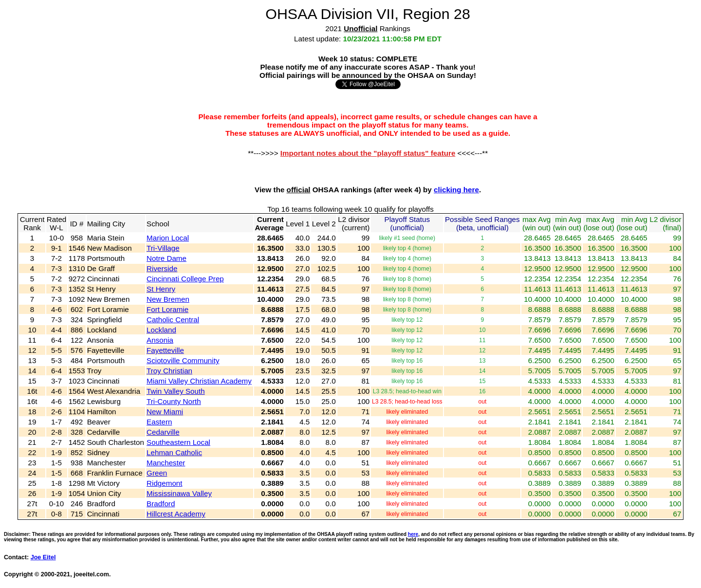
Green (157, 473)
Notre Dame (166, 258)
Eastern (159, 422)
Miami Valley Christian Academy (199, 381)
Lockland (161, 330)
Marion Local (168, 238)
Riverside (162, 268)
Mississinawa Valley (179, 493)
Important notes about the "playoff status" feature (368, 153)
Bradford (161, 504)
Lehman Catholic (174, 452)
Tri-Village (163, 248)
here (413, 534)
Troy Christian (169, 371)
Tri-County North (174, 401)
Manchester (166, 463)
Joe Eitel (43, 557)
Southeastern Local (178, 442)
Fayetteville (165, 350)
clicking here (456, 190)
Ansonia (160, 340)
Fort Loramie (167, 309)
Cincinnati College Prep (185, 279)
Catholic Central (173, 320)
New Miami (165, 412)
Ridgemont (164, 483)
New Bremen (168, 299)
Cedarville (163, 432)
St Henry (161, 289)
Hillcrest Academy (176, 514)
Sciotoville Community (183, 360)
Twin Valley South (176, 391)
